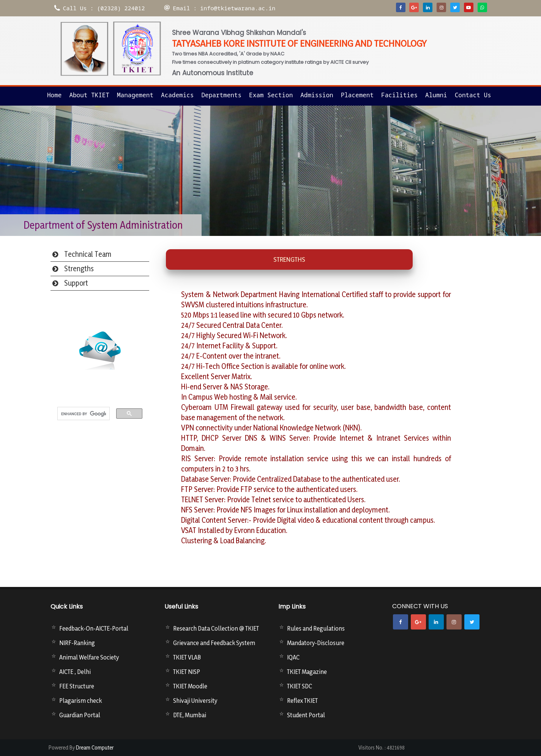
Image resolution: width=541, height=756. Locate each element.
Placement (357, 95)
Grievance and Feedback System (214, 643)
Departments (221, 95)
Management (135, 95)
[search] (84, 414)
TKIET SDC (300, 686)
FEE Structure (77, 686)
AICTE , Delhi (75, 672)
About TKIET (89, 95)
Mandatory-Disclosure (316, 643)
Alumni (436, 95)
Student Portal (306, 715)
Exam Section (271, 95)
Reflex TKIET (302, 701)
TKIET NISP (187, 672)
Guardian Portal (80, 715)
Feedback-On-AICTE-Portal (94, 628)
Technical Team (88, 254)
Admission (317, 95)
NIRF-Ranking (77, 643)
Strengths (79, 269)
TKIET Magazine (307, 672)
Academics (177, 95)
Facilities (399, 95)
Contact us (473, 95)
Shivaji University (195, 701)
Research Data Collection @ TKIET (216, 628)
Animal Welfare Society (89, 657)
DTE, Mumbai (190, 715)
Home (54, 95)
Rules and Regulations (316, 628)
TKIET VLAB (187, 657)
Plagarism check (80, 701)
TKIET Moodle (190, 686)
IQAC (293, 657)
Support (76, 283)
